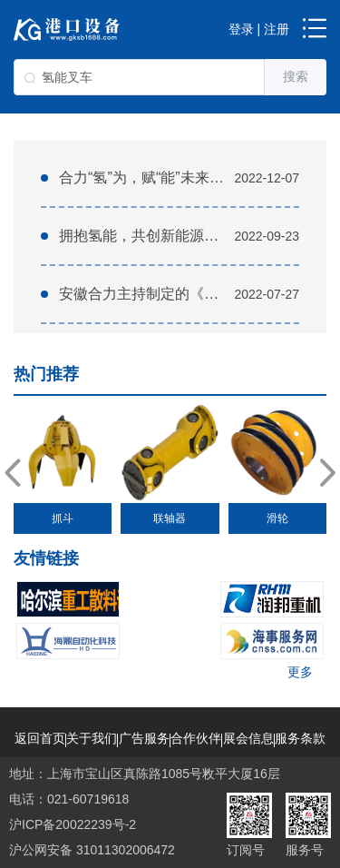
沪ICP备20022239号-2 (73, 824)
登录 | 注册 (259, 29)
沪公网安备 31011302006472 (92, 850)
